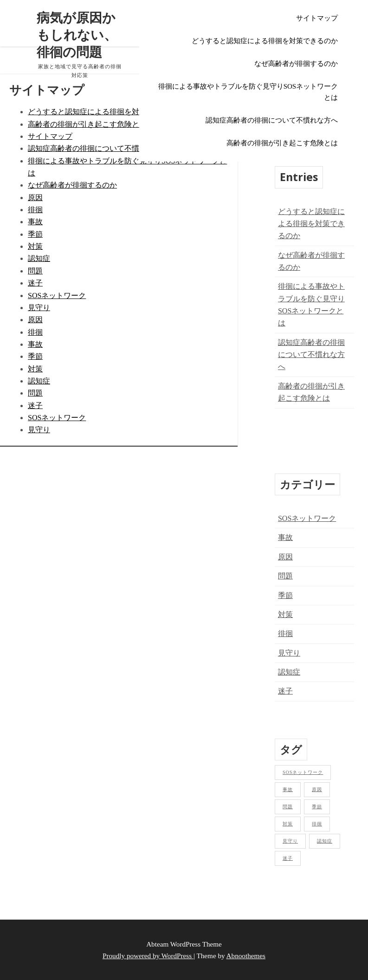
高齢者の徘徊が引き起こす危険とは (282, 143)
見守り (39, 308)
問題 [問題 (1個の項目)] (288, 807)
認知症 (39, 258)
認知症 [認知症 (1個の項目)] (325, 841)
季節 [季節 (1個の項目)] (317, 807)
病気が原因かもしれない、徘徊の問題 (76, 35)
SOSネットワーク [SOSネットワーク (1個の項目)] (303, 772)
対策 (35, 246)
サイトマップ (317, 18)
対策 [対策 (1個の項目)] (288, 824)
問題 (35, 271)
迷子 (35, 283)
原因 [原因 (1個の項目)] (317, 789)
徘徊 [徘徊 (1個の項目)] (317, 824)
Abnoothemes (246, 956)
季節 (35, 234)
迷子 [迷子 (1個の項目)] (288, 858)
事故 (35, 222)
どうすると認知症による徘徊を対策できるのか (265, 41)
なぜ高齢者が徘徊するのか (296, 64)
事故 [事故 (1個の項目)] (288, 789)
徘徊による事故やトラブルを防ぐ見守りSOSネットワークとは (248, 92)
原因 (35, 198)
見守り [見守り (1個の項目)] (290, 841)
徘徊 (35, 210)
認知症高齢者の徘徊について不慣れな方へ (272, 120)
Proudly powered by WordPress (148, 956)
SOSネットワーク (57, 295)
